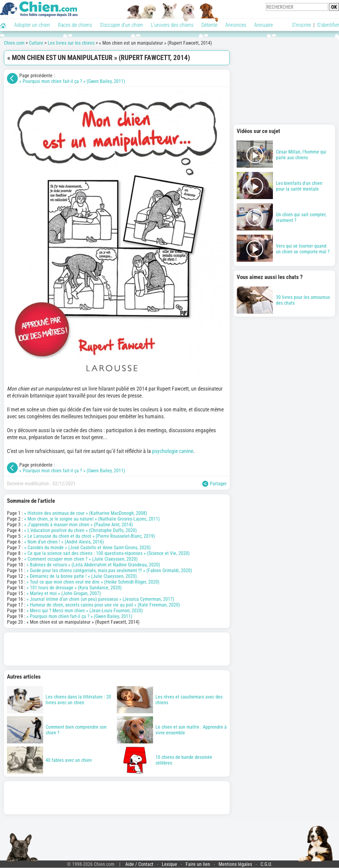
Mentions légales (235, 864)
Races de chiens (75, 25)
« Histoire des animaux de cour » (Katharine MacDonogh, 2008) (86, 513)
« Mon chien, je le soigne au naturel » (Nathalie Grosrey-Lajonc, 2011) (92, 519)
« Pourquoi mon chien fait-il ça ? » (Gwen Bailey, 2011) (72, 81)
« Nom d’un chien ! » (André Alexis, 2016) (64, 542)
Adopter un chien (32, 25)
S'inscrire (301, 25)
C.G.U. (266, 864)
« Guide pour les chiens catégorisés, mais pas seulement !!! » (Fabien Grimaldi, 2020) (109, 570)
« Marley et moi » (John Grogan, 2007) (64, 593)
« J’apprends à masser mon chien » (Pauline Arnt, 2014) (78, 525)
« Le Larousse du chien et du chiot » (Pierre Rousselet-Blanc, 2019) (90, 536)
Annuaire (264, 25)
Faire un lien (198, 864)
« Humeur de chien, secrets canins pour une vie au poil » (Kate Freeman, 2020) (103, 605)
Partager (214, 484)
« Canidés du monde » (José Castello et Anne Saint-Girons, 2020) (87, 548)
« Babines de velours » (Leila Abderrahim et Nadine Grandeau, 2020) (93, 565)
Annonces (236, 25)
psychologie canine (173, 451)
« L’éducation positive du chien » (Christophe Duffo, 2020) (80, 530)
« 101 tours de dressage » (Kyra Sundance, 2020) (74, 588)
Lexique (169, 864)
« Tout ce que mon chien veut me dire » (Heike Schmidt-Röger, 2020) (93, 582)
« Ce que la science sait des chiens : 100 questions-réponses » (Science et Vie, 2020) (107, 553)
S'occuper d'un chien (122, 25)
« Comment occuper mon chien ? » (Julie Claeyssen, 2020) (81, 559)
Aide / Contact (139, 864)
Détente (209, 25)
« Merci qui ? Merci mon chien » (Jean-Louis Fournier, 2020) (85, 611)
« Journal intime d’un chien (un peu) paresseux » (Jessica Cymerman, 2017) (100, 599)
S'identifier (328, 25)
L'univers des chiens (172, 25)
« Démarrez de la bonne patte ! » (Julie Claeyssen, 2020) (82, 576)
